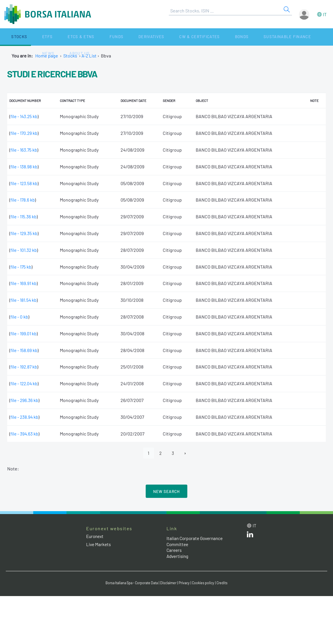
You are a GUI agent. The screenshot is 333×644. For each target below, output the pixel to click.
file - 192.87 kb (25, 367)
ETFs (31, 37)
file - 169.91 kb (24, 283)
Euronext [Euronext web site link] (96, 537)
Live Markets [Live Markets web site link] (99, 545)
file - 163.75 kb (24, 150)
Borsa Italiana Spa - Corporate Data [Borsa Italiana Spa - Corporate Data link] (130, 583)
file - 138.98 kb (24, 166)
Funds (85, 37)
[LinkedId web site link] (250, 536)
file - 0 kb (20, 317)
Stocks (11, 37)
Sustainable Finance (228, 37)
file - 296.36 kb (25, 400)
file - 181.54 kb (24, 300)
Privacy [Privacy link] (187, 583)
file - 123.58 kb (25, 183)
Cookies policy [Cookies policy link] (207, 583)
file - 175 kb (22, 267)
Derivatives (112, 37)
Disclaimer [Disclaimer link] (170, 583)
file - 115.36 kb (24, 216)
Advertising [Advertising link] (178, 556)
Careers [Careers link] (175, 551)
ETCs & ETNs (57, 37)
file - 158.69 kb (24, 350)
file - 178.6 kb (23, 200)
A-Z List (89, 56)
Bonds (190, 37)
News (267, 37)
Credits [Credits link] (226, 583)
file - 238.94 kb (25, 417)
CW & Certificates (155, 37)
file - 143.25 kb (25, 116)
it (325, 14)
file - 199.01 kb (24, 333)
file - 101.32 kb (24, 250)
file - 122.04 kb (25, 383)
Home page (47, 56)
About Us (290, 37)
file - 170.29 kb (25, 133)
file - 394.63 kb (25, 434)
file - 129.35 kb (25, 233)
